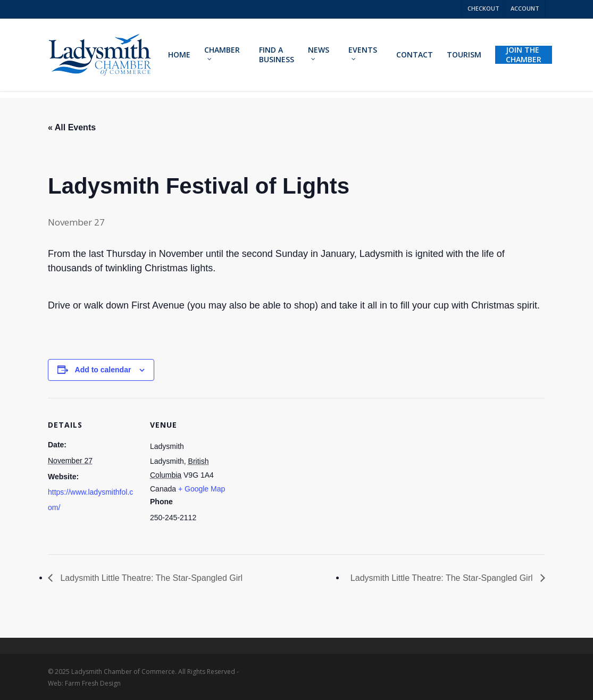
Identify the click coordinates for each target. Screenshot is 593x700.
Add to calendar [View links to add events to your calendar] (103, 370)
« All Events (72, 127)
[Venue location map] (308, 472)
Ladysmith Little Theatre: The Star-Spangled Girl (150, 578)
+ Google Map (202, 489)
